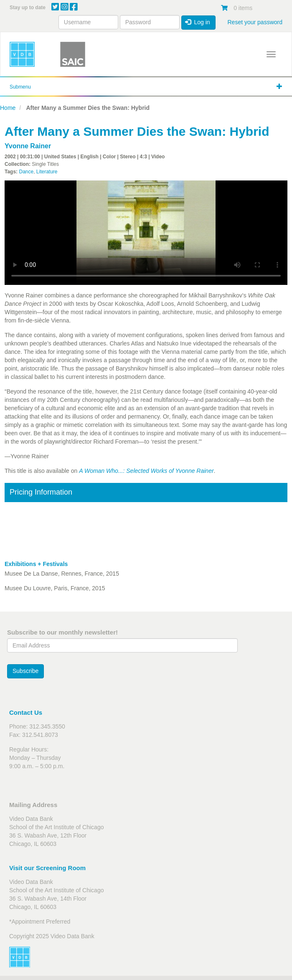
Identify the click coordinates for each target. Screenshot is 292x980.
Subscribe (25, 671)
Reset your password (255, 22)
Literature (47, 172)
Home (8, 108)
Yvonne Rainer (28, 146)
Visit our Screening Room (47, 868)
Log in (198, 22)
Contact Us (26, 712)
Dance (26, 172)
